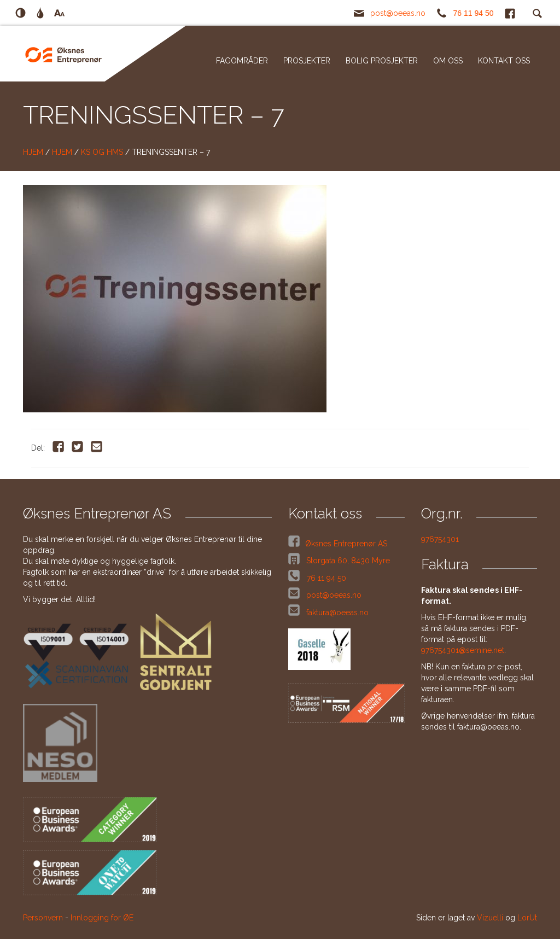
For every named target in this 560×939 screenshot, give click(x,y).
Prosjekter (307, 61)
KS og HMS (102, 152)
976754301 (440, 539)
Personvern (43, 918)
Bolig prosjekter (382, 61)
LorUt (527, 918)
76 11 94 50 (474, 13)
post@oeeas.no (398, 13)
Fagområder (242, 61)
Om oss (448, 61)
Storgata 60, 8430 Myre (347, 561)
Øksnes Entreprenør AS (346, 544)
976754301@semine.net (463, 650)
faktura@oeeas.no (337, 613)
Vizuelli (490, 918)
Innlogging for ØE (102, 918)
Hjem (33, 152)
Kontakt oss (504, 61)
